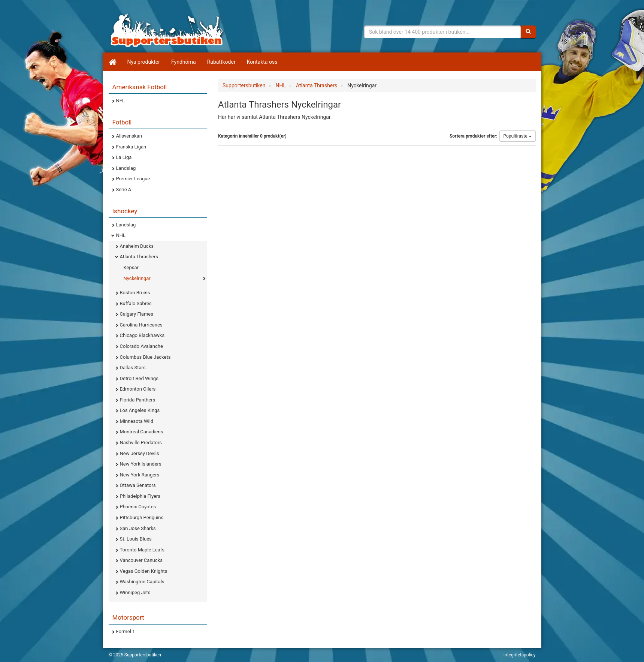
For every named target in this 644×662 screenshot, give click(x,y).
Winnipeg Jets (135, 592)
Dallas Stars (133, 368)
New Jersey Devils (140, 453)
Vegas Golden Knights (144, 571)
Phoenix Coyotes (138, 507)
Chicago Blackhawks (142, 335)
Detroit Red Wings (139, 378)
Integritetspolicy (520, 655)
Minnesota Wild (137, 421)
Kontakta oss (262, 62)
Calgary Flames (137, 314)
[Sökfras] (443, 32)
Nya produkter (144, 62)
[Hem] (112, 62)
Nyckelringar (137, 278)
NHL (121, 235)
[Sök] (528, 32)
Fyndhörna (184, 62)
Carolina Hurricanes (141, 325)
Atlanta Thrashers (139, 257)
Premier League (133, 179)
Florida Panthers (138, 400)
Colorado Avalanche (141, 346)
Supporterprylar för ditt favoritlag (167, 30)
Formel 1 (126, 631)
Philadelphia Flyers (140, 496)
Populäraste (518, 136)
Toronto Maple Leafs (142, 550)
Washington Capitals (142, 582)
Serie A (124, 189)
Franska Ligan (131, 147)
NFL (120, 101)
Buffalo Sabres (136, 303)
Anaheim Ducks (137, 246)
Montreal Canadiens (142, 432)
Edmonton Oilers (138, 389)
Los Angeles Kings (140, 410)
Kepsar (131, 267)
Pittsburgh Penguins (142, 517)
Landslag (126, 168)
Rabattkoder (221, 62)
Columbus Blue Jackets (145, 357)
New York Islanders (141, 464)
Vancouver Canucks (141, 560)
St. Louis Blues (136, 539)
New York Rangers (140, 475)
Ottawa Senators (138, 485)
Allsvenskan (129, 136)
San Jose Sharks (138, 528)
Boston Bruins (135, 293)
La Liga (124, 157)
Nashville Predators (141, 443)
